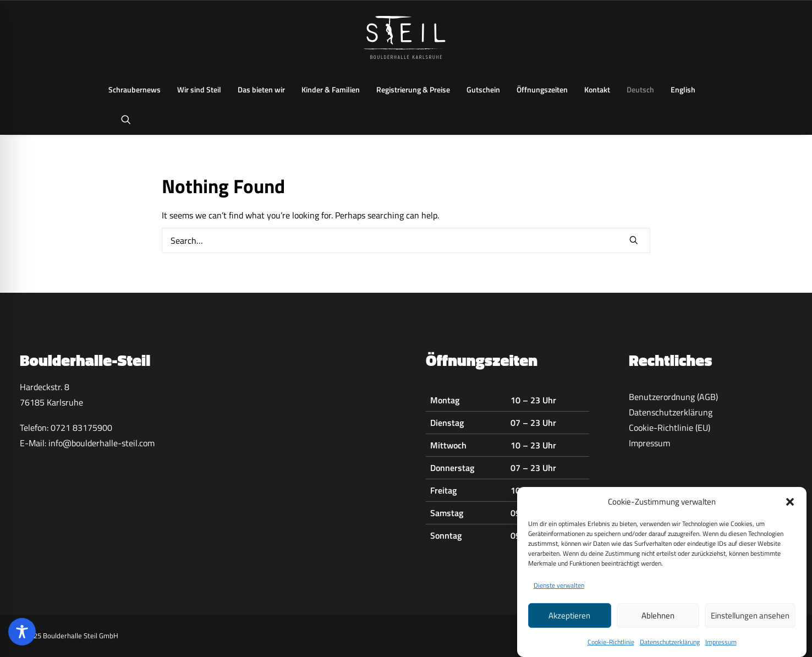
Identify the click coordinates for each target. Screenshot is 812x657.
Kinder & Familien (331, 89)
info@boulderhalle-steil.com (101, 443)
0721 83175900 (81, 428)
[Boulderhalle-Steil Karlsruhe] (406, 37)
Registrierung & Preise (413, 89)
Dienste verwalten (559, 590)
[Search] (406, 240)
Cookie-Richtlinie (611, 646)
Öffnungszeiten (542, 89)
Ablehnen (658, 619)
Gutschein (483, 89)
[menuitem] (135, 90)
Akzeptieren (569, 619)
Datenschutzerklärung (670, 646)
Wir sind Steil (199, 89)
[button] (790, 506)
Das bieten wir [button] (261, 89)
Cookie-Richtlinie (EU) (670, 428)
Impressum (721, 646)
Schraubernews (135, 89)
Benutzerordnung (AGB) (673, 397)
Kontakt (597, 89)
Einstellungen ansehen (750, 619)
